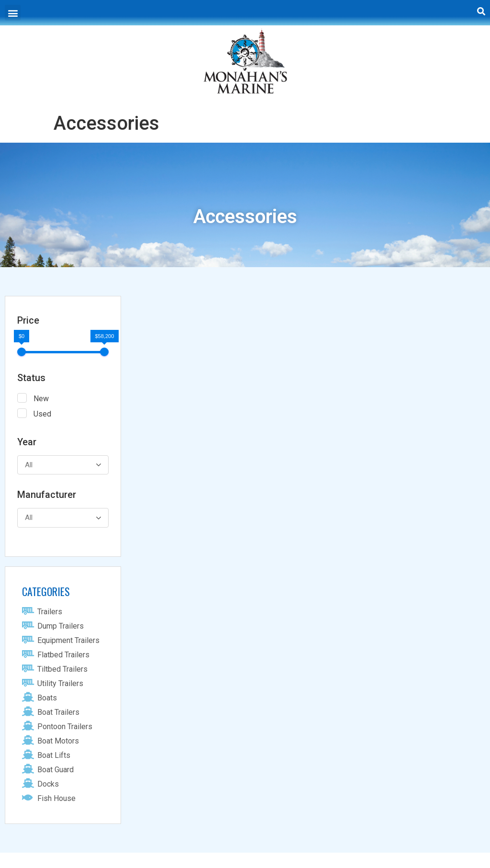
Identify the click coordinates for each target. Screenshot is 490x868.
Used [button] (42, 414)
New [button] (41, 399)
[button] (13, 13)
